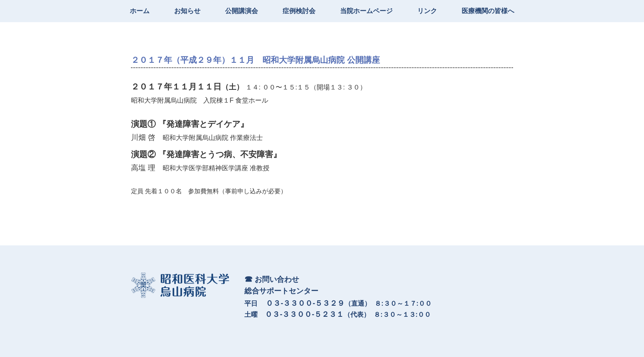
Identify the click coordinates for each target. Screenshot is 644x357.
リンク (427, 11)
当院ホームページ (366, 11)
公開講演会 (241, 11)
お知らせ (187, 11)
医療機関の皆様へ (488, 11)
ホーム (140, 11)
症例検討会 (299, 11)
